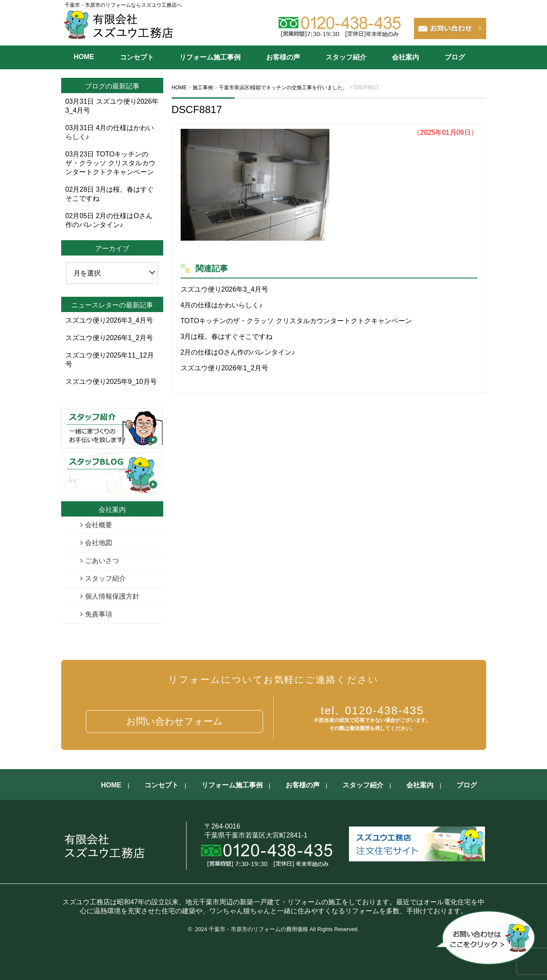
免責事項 (99, 614)
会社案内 (405, 57)
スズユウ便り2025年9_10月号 (111, 382)
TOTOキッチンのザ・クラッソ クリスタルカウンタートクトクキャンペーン (296, 321)
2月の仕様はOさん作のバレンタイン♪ (238, 352)
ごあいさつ (102, 561)
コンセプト (137, 57)
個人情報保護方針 (112, 596)
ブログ (455, 57)
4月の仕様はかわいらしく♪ (222, 305)
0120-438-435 (373, 710)
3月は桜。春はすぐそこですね (227, 337)
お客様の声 (283, 57)
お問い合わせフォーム (174, 721)
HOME (84, 57)
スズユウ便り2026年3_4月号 (224, 289)
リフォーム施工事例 (210, 57)
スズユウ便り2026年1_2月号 (224, 368)
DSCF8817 (197, 109)
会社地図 (99, 543)
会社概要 (99, 525)
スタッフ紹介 (346, 57)
